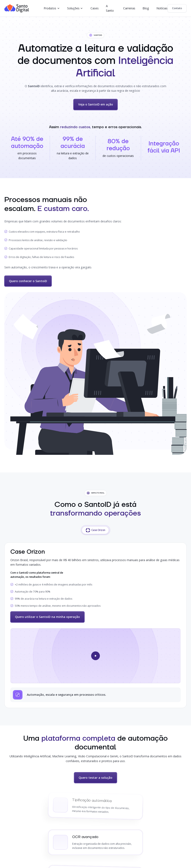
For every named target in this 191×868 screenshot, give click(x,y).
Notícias (162, 8)
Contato (177, 8)
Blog (146, 8)
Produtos (50, 8)
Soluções (73, 8)
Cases (95, 8)
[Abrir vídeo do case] (95, 656)
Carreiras (129, 8)
